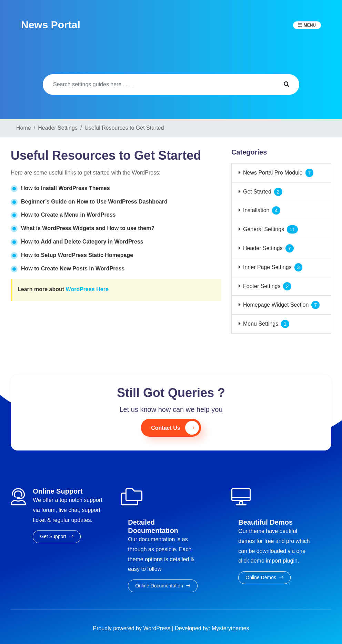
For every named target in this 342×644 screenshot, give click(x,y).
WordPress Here (87, 289)
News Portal (51, 25)
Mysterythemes (230, 628)
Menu (310, 25)
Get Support (57, 536)
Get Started (257, 192)
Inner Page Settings (267, 267)
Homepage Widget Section (276, 305)
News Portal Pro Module (273, 173)
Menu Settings (261, 324)
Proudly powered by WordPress (133, 628)
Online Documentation (163, 586)
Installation (256, 210)
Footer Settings (262, 286)
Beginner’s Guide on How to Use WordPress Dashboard (94, 202)
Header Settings (263, 248)
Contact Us (175, 428)
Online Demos (264, 577)
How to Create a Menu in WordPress (68, 215)
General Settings (264, 229)
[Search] (158, 85)
